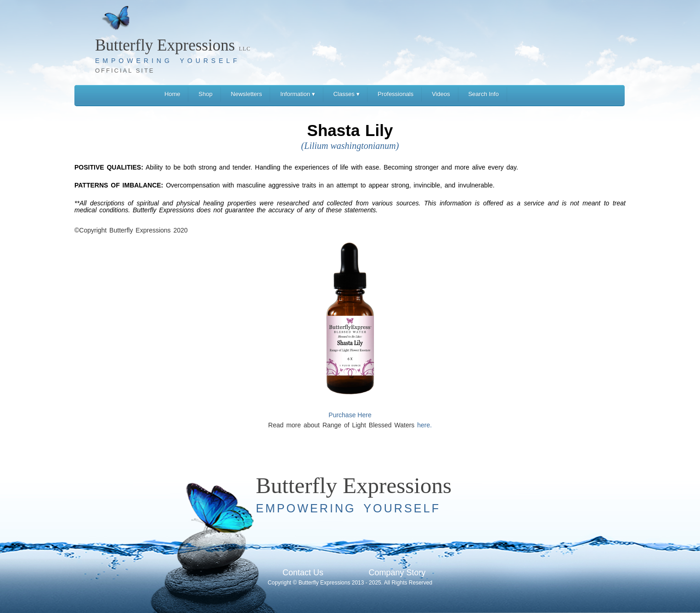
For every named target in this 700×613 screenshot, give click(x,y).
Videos (441, 94)
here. (424, 425)
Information (298, 94)
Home (172, 94)
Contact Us (303, 573)
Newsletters (247, 94)
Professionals (395, 94)
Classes (347, 94)
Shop (205, 94)
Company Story (397, 573)
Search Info (483, 94)
